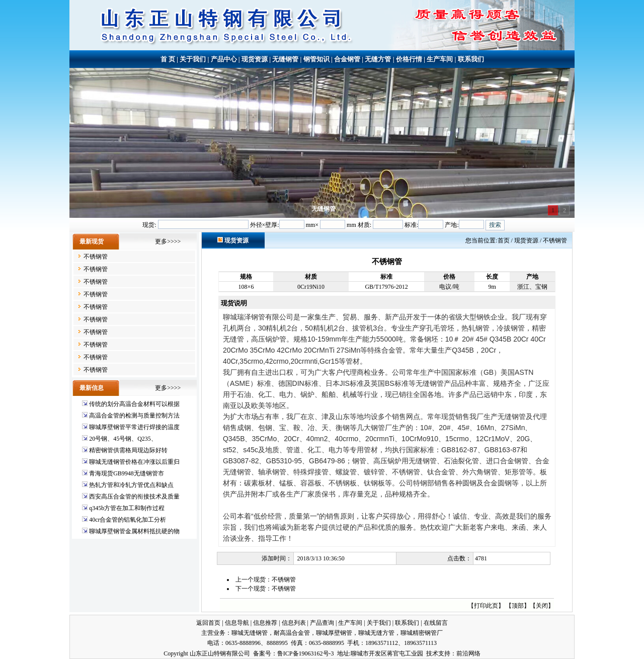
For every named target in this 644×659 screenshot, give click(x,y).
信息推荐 (265, 623)
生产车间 (440, 59)
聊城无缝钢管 (250, 633)
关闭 (542, 606)
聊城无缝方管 (376, 633)
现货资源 (255, 59)
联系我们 (471, 59)
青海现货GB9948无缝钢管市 (127, 473)
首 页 (168, 59)
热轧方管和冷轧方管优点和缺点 (131, 485)
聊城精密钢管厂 (422, 633)
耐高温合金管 (292, 633)
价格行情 (409, 59)
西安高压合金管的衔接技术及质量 (134, 497)
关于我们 (193, 59)
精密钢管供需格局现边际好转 (128, 450)
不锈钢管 (96, 257)
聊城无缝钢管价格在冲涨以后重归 (134, 462)
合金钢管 (347, 59)
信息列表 (294, 623)
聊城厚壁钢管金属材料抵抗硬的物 (134, 531)
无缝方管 (378, 59)
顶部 (518, 606)
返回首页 (208, 623)
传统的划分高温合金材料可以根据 (134, 404)
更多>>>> (168, 241)
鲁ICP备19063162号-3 (306, 653)
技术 (432, 653)
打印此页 (486, 606)
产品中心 (224, 59)
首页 (504, 240)
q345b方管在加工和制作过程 (127, 508)
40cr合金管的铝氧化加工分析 (128, 520)
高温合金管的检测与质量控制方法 (134, 416)
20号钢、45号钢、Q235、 (123, 439)
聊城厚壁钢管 (334, 633)
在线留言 (436, 623)
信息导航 (237, 623)
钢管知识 (316, 59)
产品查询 (322, 623)
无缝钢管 (285, 59)
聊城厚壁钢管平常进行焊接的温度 (134, 427)
